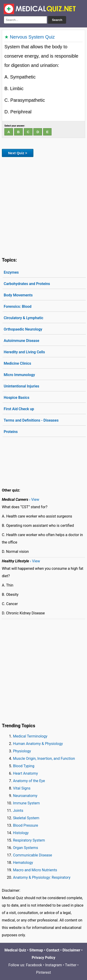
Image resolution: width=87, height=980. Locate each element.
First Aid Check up (19, 409)
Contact (53, 950)
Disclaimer (71, 950)
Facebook (34, 965)
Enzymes (11, 272)
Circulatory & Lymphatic (24, 318)
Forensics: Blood (18, 306)
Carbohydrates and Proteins (27, 284)
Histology (21, 833)
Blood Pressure (26, 825)
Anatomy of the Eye (29, 781)
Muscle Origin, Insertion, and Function (44, 759)
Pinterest (44, 972)
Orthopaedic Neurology (23, 329)
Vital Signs (22, 788)
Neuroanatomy (25, 796)
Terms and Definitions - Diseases (31, 420)
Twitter (71, 965)
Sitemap (36, 950)
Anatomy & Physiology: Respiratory (42, 877)
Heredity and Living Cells (24, 352)
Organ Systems (26, 848)
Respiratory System (29, 840)
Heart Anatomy (25, 773)
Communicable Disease (32, 855)
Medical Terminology (30, 736)
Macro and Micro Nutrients (35, 870)
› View (34, 500)
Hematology (23, 863)
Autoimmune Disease (21, 341)
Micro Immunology (19, 375)
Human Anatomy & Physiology (38, 744)
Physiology (22, 751)
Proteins (11, 432)
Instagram (54, 965)
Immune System (26, 803)
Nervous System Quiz (32, 37)
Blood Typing (24, 766)
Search (57, 20)
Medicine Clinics (17, 363)
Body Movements (18, 295)
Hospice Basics (16, 398)
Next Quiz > (18, 153)
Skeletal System (26, 818)
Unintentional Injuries (21, 386)
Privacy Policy (43, 958)
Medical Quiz (15, 950)
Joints (18, 811)
